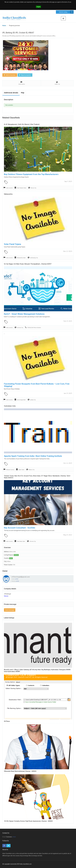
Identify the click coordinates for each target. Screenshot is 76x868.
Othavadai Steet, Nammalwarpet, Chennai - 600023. (20, 771)
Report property (25, 75)
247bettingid (7, 594)
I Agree (38, 7)
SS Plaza (7, 721)
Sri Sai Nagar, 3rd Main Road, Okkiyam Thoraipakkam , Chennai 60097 (28, 264)
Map (23, 93)
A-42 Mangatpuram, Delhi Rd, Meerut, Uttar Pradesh (22, 124)
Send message (10, 610)
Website (6, 596)
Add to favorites (10, 75)
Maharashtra (8, 194)
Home (4, 25)
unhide (17, 579)
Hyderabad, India (10, 406)
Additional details (11, 93)
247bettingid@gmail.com (21, 577)
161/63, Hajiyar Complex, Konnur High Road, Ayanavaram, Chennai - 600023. (28, 821)
